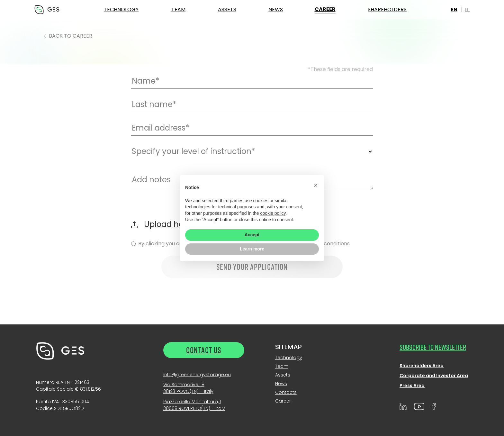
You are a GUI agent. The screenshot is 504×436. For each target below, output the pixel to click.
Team (178, 9)
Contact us (204, 350)
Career (325, 9)
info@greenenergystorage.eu (197, 375)
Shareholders (387, 9)
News (276, 9)
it (467, 9)
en (454, 9)
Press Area (412, 386)
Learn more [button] (252, 249)
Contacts (286, 392)
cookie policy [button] (273, 213)
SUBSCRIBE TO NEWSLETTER (433, 347)
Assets (227, 9)
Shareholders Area (422, 366)
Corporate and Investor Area (434, 376)
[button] (316, 185)
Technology (121, 9)
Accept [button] (252, 235)
